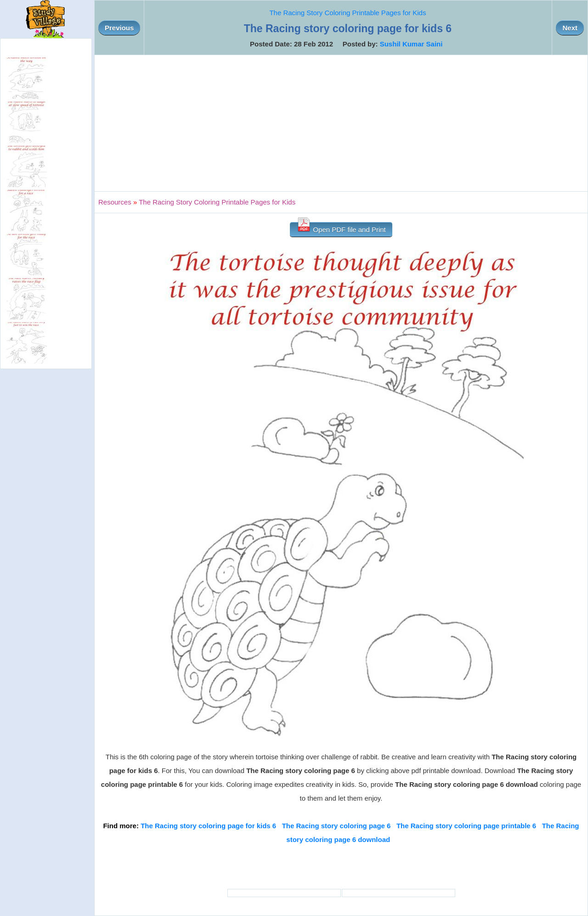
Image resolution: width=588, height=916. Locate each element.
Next (570, 28)
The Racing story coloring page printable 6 (466, 826)
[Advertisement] (341, 123)
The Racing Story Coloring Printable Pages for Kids (348, 13)
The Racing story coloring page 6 (336, 826)
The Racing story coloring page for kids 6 (208, 826)
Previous (119, 28)
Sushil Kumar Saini (411, 44)
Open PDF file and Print (341, 228)
